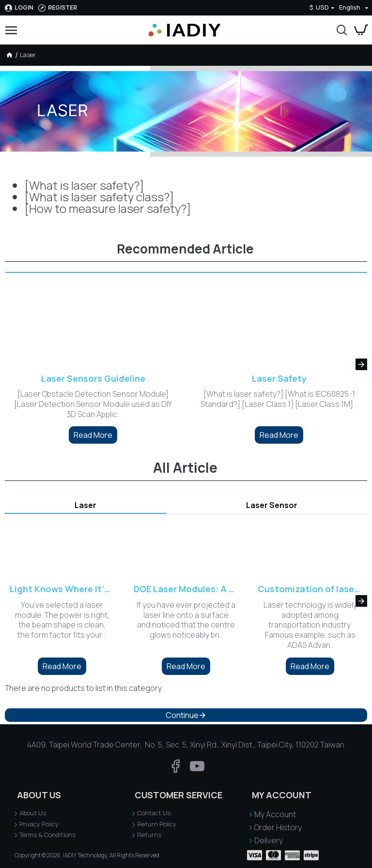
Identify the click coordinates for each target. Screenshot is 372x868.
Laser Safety (279, 379)
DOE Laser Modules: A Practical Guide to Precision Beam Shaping (186, 589)
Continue (182, 715)
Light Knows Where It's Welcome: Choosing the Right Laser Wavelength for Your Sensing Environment (62, 589)
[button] (361, 364)
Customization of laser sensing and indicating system (310, 589)
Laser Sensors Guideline (93, 379)
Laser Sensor (272, 505)
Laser (85, 505)
